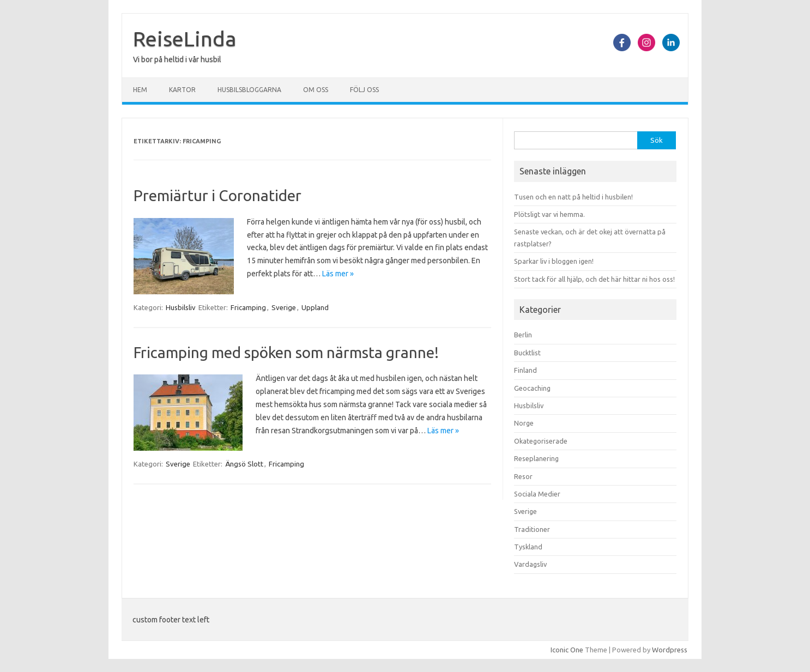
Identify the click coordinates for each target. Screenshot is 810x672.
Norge (524, 423)
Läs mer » (338, 274)
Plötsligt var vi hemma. (549, 214)
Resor (523, 476)
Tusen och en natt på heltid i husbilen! (573, 197)
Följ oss (364, 90)
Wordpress (670, 650)
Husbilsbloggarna (249, 90)
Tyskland (528, 547)
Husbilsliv (181, 307)
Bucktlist (527, 353)
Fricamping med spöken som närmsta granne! (286, 352)
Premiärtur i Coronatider (217, 195)
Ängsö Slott (244, 464)
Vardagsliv (530, 564)
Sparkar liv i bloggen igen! (554, 261)
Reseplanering (536, 458)
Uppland (315, 307)
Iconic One (567, 650)
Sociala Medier (537, 494)
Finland (525, 370)
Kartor (182, 90)
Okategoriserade (541, 441)
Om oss (316, 90)
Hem (140, 90)
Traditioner (532, 529)
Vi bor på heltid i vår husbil (177, 59)
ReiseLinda (185, 39)
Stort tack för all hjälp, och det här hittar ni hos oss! (594, 279)
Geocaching (532, 388)
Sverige (284, 307)
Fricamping (248, 307)
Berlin (523, 335)
